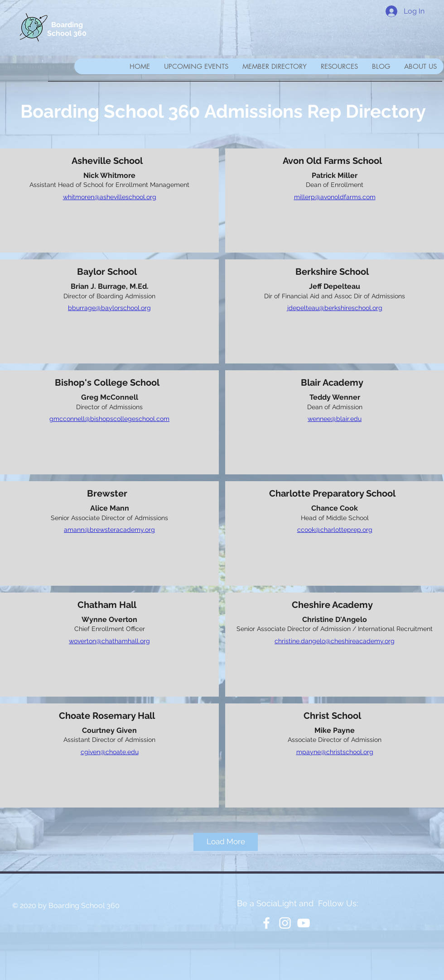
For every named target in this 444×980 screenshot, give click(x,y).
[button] (274, 66)
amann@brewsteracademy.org (109, 530)
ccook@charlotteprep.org (335, 530)
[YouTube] (304, 923)
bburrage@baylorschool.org (109, 308)
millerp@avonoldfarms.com (335, 197)
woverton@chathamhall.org (109, 641)
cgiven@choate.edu (110, 752)
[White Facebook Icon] (266, 923)
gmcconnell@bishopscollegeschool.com (109, 419)
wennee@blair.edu (335, 419)
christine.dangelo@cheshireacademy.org (335, 641)
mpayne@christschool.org (335, 752)
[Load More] (226, 842)
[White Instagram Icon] (285, 923)
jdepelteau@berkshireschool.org (335, 308)
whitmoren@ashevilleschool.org (110, 197)
